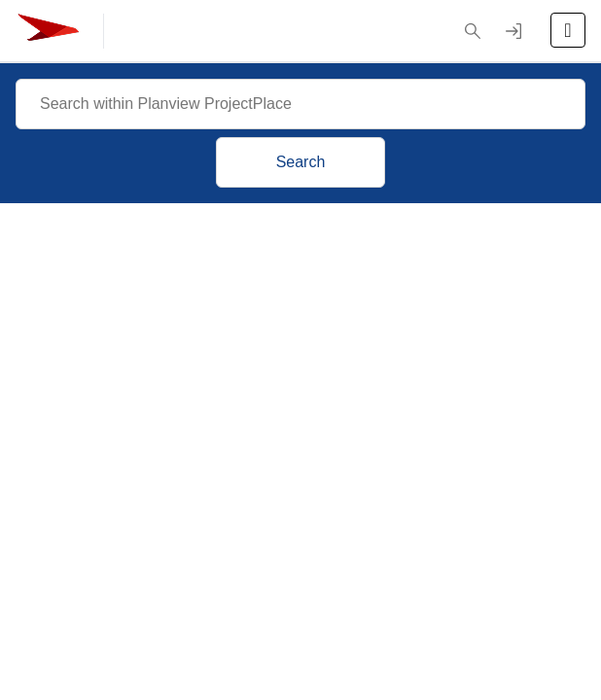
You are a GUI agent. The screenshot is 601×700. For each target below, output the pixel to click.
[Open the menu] (568, 30)
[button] (473, 31)
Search (301, 162)
